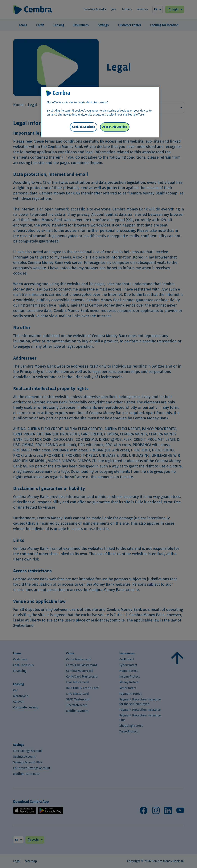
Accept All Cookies (115, 127)
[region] (100, 112)
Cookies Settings (84, 127)
